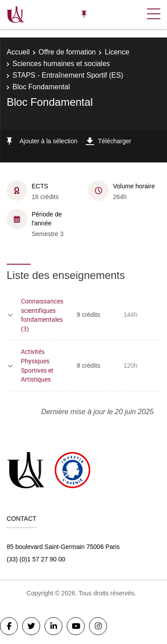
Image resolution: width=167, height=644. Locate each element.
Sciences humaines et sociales (61, 64)
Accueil (18, 52)
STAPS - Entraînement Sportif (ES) (68, 75)
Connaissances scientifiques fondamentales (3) (42, 315)
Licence (117, 52)
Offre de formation (67, 52)
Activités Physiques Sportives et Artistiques (37, 365)
